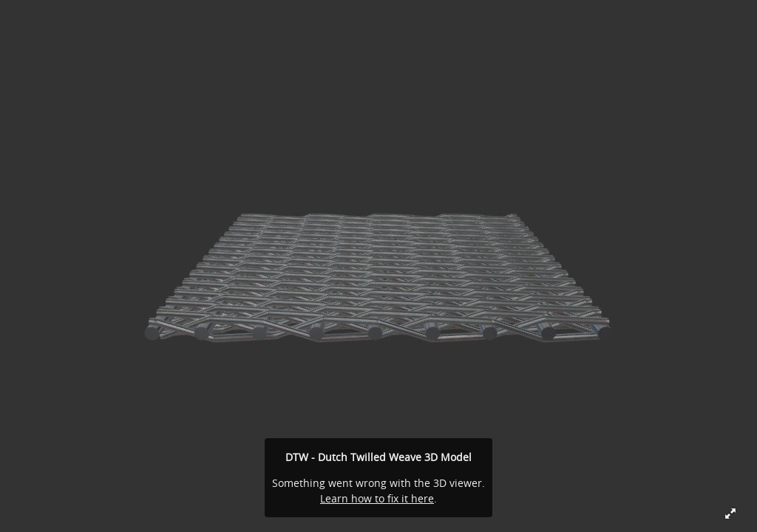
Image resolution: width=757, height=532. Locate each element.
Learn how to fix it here (377, 498)
